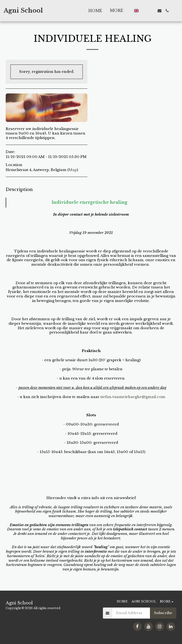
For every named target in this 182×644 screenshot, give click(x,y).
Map (73, 170)
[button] (144, 11)
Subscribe (163, 613)
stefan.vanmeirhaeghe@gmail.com (133, 397)
